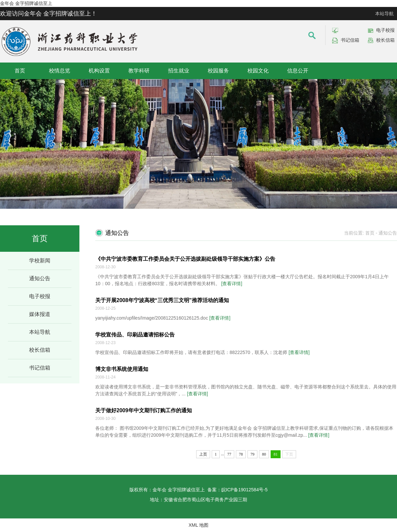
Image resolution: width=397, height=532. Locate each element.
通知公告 (40, 278)
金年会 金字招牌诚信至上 (26, 3)
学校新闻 (40, 261)
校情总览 (60, 71)
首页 (20, 71)
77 (229, 454)
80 (264, 454)
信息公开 (298, 71)
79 (252, 454)
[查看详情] (232, 284)
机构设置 (99, 71)
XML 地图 (198, 525)
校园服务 (218, 71)
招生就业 (179, 71)
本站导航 (384, 14)
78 (241, 454)
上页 (203, 454)
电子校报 (385, 30)
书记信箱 (350, 40)
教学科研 (139, 71)
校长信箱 (385, 40)
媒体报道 (40, 314)
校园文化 (258, 71)
